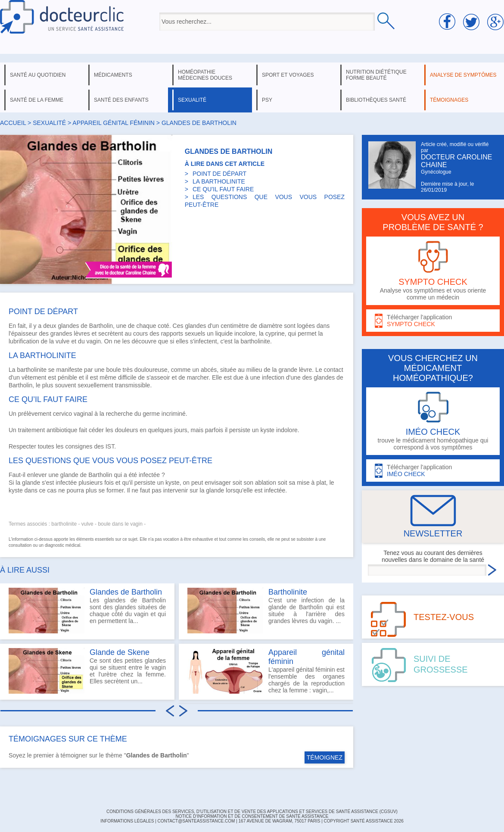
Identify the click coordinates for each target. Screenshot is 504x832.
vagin (94, 341)
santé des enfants (121, 100)
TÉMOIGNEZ (325, 757)
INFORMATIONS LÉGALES (127, 821)
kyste (267, 430)
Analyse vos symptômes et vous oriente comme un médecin (433, 271)
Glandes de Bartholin (126, 592)
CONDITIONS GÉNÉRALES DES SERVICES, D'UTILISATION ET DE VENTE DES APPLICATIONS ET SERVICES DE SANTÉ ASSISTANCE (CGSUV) (252, 812)
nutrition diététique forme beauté (376, 75)
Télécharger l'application (433, 321)
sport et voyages (288, 75)
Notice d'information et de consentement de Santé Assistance (252, 816)
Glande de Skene (120, 652)
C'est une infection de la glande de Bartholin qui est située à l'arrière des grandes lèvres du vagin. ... (266, 611)
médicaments (113, 75)
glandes (68, 326)
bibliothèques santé (376, 100)
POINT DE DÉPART (219, 174)
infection (273, 377)
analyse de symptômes (463, 75)
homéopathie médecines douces (205, 75)
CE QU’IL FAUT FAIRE (223, 189)
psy (267, 100)
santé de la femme (37, 100)
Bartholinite (288, 592)
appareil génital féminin (114, 123)
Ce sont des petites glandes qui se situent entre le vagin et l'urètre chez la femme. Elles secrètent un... (87, 671)
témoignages (449, 100)
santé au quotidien (38, 75)
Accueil (13, 123)
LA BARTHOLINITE (219, 181)
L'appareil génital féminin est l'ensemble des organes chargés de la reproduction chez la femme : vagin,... (266, 671)
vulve (63, 341)
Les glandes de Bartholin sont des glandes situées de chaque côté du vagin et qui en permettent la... (87, 611)
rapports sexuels (183, 333)
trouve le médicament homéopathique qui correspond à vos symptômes (433, 421)
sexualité (192, 100)
